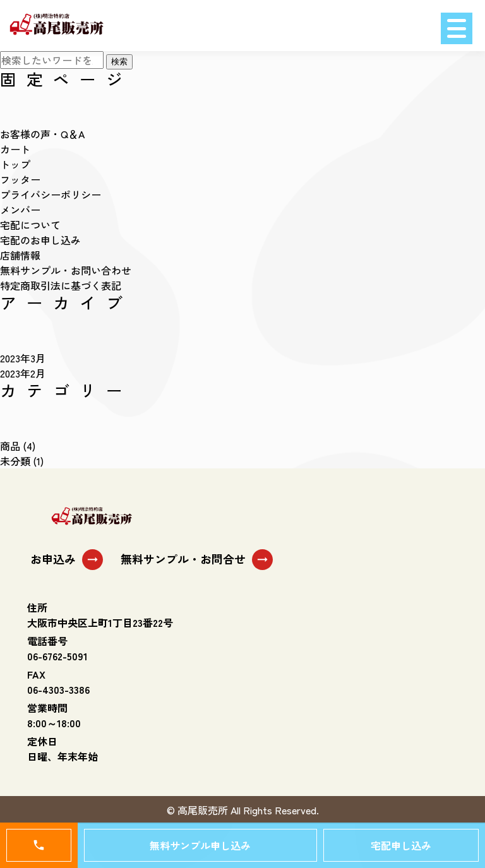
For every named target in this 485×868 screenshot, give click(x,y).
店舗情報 (20, 255)
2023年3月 (23, 358)
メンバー (20, 210)
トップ (15, 164)
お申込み (67, 560)
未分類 (15, 461)
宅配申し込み (401, 845)
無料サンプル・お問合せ (197, 560)
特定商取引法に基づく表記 (61, 285)
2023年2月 (23, 373)
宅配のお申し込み (40, 240)
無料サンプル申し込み (200, 845)
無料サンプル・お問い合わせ (66, 270)
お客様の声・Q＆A (42, 134)
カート (15, 149)
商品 (10, 446)
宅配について (30, 225)
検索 (119, 62)
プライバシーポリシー (51, 194)
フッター (20, 179)
